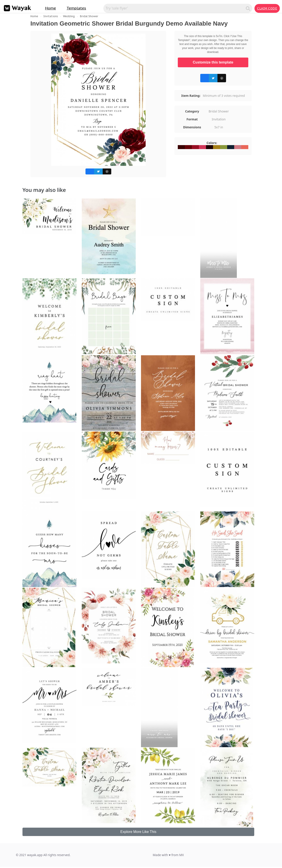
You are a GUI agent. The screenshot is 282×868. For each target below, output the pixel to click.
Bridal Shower (89, 16)
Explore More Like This (138, 832)
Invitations (51, 16)
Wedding (69, 16)
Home (50, 8)
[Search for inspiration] (175, 8)
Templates (76, 8)
